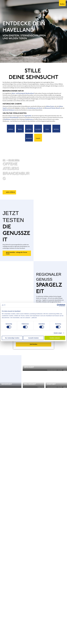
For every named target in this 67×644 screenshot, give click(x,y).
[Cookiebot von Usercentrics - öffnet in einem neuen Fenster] (58, 305)
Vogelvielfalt (28, 116)
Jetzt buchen (34, 344)
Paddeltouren (29, 119)
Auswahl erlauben (33, 338)
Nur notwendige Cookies (12, 338)
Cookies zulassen (55, 338)
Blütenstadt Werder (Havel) (52, 108)
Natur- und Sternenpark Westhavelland (23, 93)
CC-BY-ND (65, 62)
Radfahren (7, 119)
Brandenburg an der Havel (35, 108)
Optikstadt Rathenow (9, 110)
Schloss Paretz (50, 106)
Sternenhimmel (14, 118)
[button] (11, 129)
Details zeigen (58, 333)
